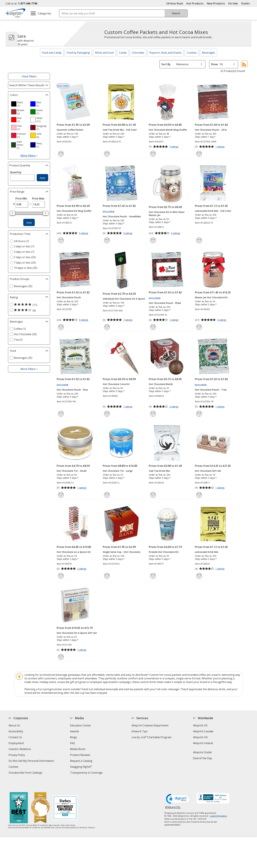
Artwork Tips (139, 731)
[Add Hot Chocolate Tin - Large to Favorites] (107, 495)
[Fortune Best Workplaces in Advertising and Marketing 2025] (19, 798)
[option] (19, 104)
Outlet (246, 3)
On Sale (233, 3)
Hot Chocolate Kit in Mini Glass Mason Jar (167, 214)
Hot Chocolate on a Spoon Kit (74, 552)
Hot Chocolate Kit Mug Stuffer (74, 211)
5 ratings (84, 233)
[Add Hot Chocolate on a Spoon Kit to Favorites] (61, 576)
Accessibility (16, 731)
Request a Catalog (81, 761)
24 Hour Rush (175, 3)
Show (214, 64)
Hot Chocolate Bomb (161, 384)
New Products (216, 3)
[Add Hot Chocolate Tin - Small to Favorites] (61, 495)
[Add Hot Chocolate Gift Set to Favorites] (199, 495)
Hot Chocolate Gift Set (208, 471)
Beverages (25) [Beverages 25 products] (23, 286)
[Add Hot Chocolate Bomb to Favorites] (153, 414)
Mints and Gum (104, 53)
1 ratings (220, 147)
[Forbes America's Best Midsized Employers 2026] (65, 798)
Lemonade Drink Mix (207, 552)
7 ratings (174, 147)
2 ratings (174, 407)
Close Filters (29, 76)
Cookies (192, 53)
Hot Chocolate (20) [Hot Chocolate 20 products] (25, 334)
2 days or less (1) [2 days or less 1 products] (24, 246)
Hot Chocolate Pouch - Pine (72, 390)
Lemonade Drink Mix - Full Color (213, 211)
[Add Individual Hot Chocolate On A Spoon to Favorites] (107, 327)
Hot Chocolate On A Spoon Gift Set (77, 633)
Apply (43, 178)
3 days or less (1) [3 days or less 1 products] (24, 252)
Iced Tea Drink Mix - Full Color (120, 130)
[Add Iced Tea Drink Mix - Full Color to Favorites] (107, 154)
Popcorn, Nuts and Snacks (165, 53)
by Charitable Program (151, 737)
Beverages (208, 53)
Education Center (81, 725)
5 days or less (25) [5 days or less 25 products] (25, 257)
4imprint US (200, 725)
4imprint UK (200, 737)
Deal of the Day (202, 758)
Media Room (78, 749)
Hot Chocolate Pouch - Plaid (165, 303)
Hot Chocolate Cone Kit (116, 384)
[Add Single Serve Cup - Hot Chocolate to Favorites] (107, 576)
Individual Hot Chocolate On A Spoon (124, 299)
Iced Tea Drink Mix (159, 471)
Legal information (218, 806)
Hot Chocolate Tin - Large (118, 471)
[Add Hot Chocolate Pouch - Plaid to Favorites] (153, 327)
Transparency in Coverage (87, 773)
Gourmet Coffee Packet (70, 130)
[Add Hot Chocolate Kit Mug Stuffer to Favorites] (61, 240)
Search (176, 13)
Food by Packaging (78, 53)
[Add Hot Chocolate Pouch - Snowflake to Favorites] (107, 240)
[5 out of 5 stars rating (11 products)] (28, 305)
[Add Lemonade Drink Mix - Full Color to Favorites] (199, 240)
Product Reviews (80, 755)
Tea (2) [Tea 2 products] (18, 340)
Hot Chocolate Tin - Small (72, 471)
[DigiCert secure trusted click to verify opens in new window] (178, 789)
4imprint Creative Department (150, 725)
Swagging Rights (81, 767)
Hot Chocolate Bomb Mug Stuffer (168, 130)
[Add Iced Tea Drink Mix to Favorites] (153, 495)
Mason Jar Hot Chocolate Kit (211, 297)
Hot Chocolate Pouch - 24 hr (211, 130)
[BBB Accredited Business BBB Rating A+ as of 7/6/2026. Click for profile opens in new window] (213, 789)
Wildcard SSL (173, 798)
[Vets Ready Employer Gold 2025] (40, 798)
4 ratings (128, 233)
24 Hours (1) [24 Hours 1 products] (21, 241)
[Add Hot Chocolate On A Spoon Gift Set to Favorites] (61, 657)
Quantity (16, 172)
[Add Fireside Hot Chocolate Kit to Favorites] (153, 576)
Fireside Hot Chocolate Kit (164, 552)
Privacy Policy (17, 755)
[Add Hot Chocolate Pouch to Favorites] (61, 327)
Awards (74, 731)
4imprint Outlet (202, 752)
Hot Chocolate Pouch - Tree (211, 390)
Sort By (166, 64)
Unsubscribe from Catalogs (26, 773)
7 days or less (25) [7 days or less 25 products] (25, 263)
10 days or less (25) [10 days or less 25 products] (26, 268)
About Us (14, 725)
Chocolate (138, 53)
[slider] (12, 213)
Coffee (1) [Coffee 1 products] (20, 329)
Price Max (38, 198)
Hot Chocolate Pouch (69, 297)
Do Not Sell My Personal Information (32, 761)
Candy (123, 53)
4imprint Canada (203, 731)
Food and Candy (52, 53)
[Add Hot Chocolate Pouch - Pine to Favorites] (61, 414)
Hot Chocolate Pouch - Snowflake (122, 216)
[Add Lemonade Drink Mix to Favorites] (199, 576)
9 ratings (176, 233)
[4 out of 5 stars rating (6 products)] (28, 310)
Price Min (21, 198)
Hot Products (195, 3)
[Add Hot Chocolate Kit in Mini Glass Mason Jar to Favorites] (153, 240)
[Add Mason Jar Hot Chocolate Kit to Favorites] (199, 327)
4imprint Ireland (203, 743)
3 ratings (222, 320)
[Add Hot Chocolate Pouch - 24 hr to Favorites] (199, 154)
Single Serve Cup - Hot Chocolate (122, 552)
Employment (16, 743)
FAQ (72, 743)
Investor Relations (20, 749)
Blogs (74, 737)
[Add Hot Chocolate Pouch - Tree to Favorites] (199, 414)
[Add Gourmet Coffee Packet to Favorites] (61, 154)
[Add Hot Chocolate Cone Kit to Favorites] (107, 414)
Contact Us (15, 737)
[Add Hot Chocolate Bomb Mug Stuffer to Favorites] (153, 154)
